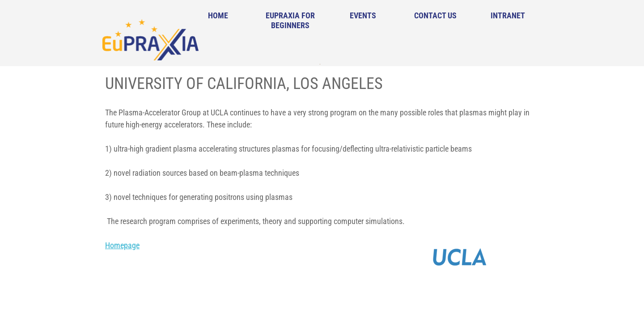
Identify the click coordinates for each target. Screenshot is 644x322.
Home (218, 15)
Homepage (122, 245)
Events (363, 15)
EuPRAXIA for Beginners (290, 20)
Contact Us (435, 15)
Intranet (508, 15)
